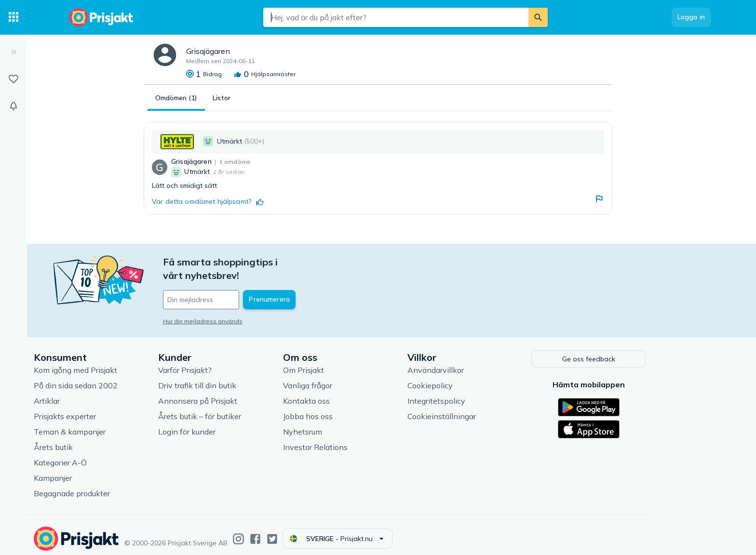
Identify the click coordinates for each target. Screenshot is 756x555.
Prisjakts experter (103, 409)
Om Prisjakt (342, 362)
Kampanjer (91, 470)
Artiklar (85, 393)
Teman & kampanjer (108, 424)
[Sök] (538, 17)
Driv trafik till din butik (236, 378)
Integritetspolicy (475, 393)
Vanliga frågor (346, 378)
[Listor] (13, 79)
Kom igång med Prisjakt (114, 362)
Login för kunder (225, 424)
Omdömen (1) (176, 98)
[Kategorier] (13, 17)
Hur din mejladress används (241, 308)
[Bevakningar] (13, 106)
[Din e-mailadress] (265, 286)
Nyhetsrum (341, 424)
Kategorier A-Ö (99, 455)
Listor (222, 98)
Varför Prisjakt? (223, 362)
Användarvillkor (474, 362)
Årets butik (92, 439)
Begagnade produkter (110, 486)
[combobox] (396, 17)
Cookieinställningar (480, 409)
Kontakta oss (345, 393)
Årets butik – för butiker (238, 409)
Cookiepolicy (469, 378)
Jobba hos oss (346, 409)
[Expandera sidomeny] (13, 52)
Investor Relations (354, 439)
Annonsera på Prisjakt (236, 393)
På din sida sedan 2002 (114, 378)
